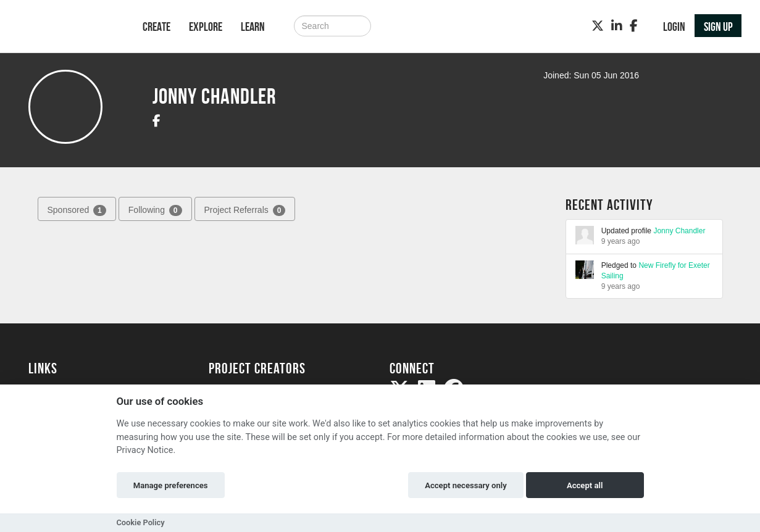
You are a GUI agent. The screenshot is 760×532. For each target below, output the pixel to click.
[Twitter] (598, 26)
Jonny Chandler (679, 231)
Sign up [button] (718, 27)
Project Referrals (245, 210)
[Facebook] (634, 26)
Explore (206, 27)
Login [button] (674, 27)
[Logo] (69, 27)
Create (157, 27)
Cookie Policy (141, 522)
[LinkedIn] (617, 26)
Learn (253, 27)
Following (155, 210)
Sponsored (77, 210)
